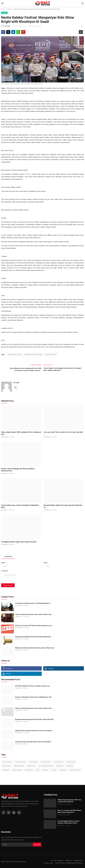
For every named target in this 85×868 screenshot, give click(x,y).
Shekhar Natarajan (75, 770)
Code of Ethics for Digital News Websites (69, 863)
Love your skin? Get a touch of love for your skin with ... (63, 433)
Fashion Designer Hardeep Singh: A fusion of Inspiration (33, 742)
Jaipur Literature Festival (46, 766)
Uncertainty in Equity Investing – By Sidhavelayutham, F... (33, 603)
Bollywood (70, 766)
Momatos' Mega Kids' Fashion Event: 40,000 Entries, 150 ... (34, 697)
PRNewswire (78, 860)
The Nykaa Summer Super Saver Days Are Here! (19, 542)
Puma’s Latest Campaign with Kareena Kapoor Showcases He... (18, 470)
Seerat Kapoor (33, 762)
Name (3, 563)
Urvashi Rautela (7, 762)
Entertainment (7, 766)
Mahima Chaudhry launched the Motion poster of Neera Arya (35, 648)
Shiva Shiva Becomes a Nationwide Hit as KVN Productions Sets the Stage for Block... (26, 369)
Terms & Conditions (57, 860)
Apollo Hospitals (17, 770)
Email (46, 563)
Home (3, 9)
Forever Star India (20, 762)
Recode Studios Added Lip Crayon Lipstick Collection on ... (63, 506)
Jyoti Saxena (29, 770)
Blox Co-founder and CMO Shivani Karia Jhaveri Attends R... (69, 811)
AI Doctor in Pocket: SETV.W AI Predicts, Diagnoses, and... (34, 626)
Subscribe (37, 844)
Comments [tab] (8, 556)
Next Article (49, 365)
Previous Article (35, 365)
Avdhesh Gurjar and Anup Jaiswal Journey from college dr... (34, 731)
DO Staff (16, 383)
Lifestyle (9, 9)
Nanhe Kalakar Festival (15, 354)
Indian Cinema (31, 766)
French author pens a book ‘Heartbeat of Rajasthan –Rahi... (21, 506)
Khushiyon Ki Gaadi (51, 354)
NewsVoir (69, 860)
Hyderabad (6, 770)
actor (38, 770)
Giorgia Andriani (46, 762)
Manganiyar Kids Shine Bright (33, 354)
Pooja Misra (60, 766)
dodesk (17, 688)
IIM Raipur (45, 770)
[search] (83, 3)
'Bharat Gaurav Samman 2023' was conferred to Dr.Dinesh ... (69, 801)
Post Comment (8, 585)
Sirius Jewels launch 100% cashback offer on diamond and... (21, 433)
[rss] (19, 813)
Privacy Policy (49, 863)
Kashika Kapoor (59, 762)
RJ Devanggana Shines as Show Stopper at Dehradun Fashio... (69, 822)
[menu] (2, 3)
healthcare (63, 770)
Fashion (54, 770)
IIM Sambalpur (71, 762)
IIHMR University (19, 766)
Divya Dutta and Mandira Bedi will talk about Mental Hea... (34, 637)
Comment (5, 571)
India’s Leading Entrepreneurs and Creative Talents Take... (34, 614)
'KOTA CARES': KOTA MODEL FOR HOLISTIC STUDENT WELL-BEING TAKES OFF (62, 369)
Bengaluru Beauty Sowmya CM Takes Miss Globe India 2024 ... (35, 719)
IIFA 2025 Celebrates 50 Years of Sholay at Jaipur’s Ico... (33, 686)
